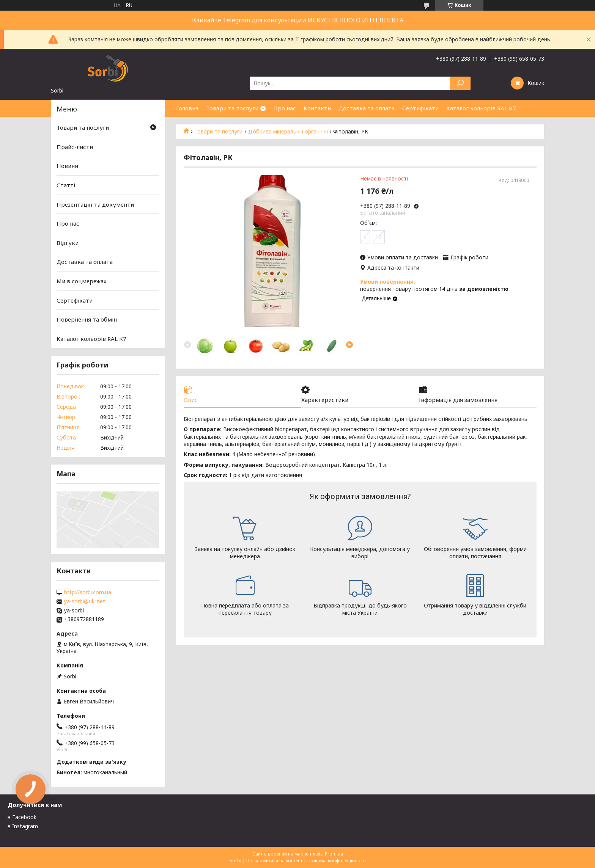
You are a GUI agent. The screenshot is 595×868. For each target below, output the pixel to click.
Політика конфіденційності (337, 861)
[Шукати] (460, 83)
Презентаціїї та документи (95, 204)
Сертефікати (75, 300)
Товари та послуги (232, 108)
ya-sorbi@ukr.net (85, 601)
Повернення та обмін (87, 319)
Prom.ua (334, 854)
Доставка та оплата (367, 108)
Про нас (285, 108)
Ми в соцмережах (82, 281)
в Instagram (23, 826)
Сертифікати (420, 108)
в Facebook (22, 817)
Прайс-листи (75, 147)
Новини (67, 166)
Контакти (317, 108)
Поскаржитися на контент (274, 861)
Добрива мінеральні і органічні (288, 132)
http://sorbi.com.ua (88, 592)
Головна (187, 108)
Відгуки (68, 243)
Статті (66, 185)
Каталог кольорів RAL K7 (481, 108)
